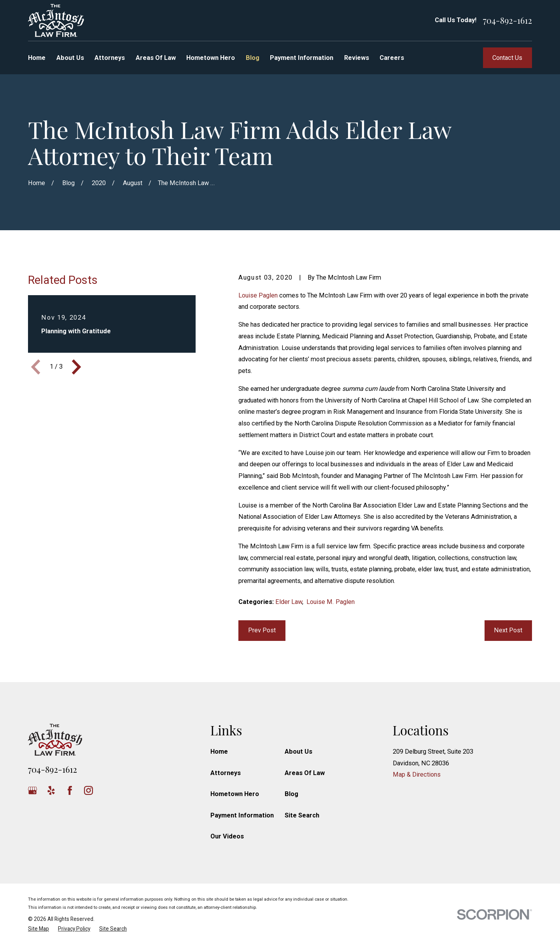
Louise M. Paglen (331, 602)
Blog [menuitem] (253, 58)
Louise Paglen (258, 295)
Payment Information (242, 815)
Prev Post (262, 630)
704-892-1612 (507, 20)
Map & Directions (417, 774)
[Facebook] (70, 790)
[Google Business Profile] (32, 790)
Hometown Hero (235, 794)
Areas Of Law (305, 773)
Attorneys (226, 773)
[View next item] (76, 367)
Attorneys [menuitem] (110, 58)
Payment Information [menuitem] (302, 58)
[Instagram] (88, 790)
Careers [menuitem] (392, 58)
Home (219, 752)
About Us (298, 752)
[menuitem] (38, 929)
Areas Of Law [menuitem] (156, 58)
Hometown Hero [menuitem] (211, 58)
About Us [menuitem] (70, 58)
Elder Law (289, 602)
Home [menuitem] (37, 58)
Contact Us (507, 58)
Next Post (508, 630)
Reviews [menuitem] (357, 58)
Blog (291, 794)
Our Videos (227, 836)
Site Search (302, 815)
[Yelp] (51, 790)
